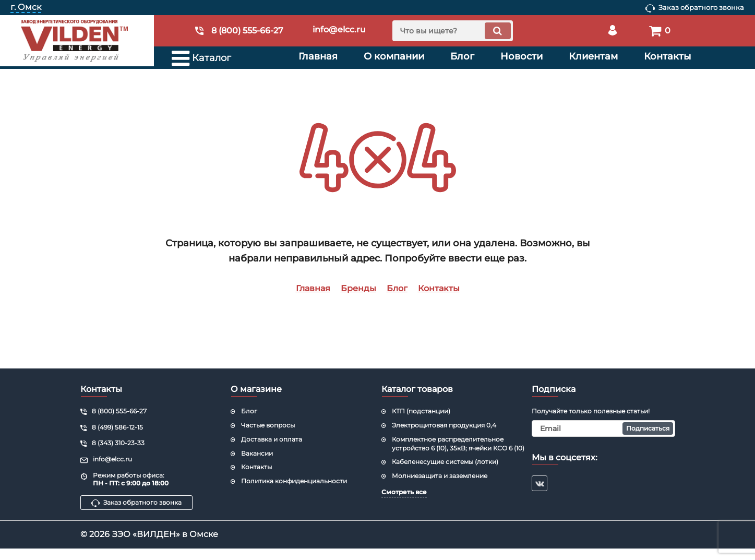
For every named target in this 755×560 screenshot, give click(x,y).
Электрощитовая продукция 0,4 (444, 425)
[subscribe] (603, 428)
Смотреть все (404, 492)
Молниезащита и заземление (440, 476)
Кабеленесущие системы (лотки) (445, 462)
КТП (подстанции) (421, 411)
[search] (453, 31)
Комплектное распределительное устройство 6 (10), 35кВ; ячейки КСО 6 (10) (458, 444)
